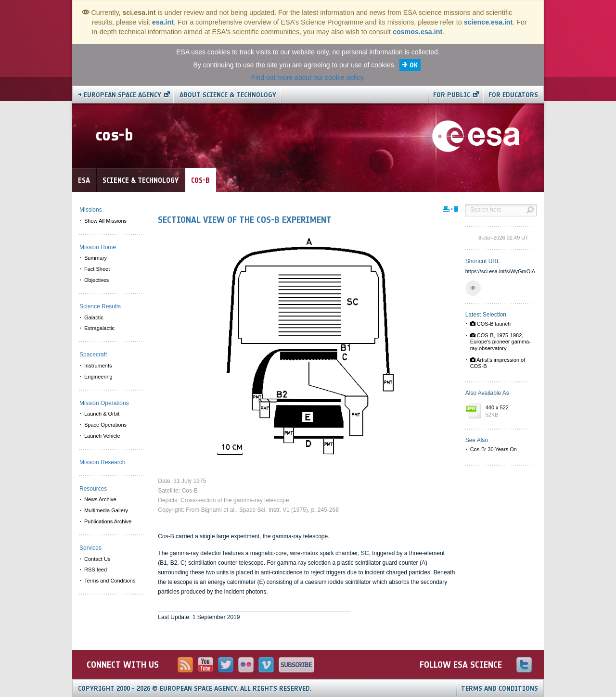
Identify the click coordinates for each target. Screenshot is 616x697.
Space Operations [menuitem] (105, 425)
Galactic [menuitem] (94, 317)
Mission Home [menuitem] (98, 247)
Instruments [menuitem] (98, 366)
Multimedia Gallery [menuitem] (106, 510)
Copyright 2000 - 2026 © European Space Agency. (195, 689)
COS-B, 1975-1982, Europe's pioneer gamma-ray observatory (500, 342)
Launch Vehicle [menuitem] (102, 436)
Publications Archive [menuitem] (108, 521)
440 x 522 (509, 412)
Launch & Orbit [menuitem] (102, 414)
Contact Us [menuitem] (97, 559)
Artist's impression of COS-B (498, 363)
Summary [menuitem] (96, 258)
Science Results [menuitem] (100, 306)
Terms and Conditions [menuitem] (110, 581)
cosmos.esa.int (417, 32)
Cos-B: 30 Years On (494, 449)
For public (452, 95)
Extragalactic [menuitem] (99, 328)
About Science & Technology (228, 95)
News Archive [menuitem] (100, 499)
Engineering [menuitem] (98, 377)
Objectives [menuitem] (96, 280)
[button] (473, 288)
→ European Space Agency (120, 95)
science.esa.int (488, 22)
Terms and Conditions (500, 689)
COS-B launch (490, 324)
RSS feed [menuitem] (96, 570)
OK (414, 65)
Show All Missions (105, 221)
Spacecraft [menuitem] (93, 355)
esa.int (163, 22)
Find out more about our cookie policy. (308, 77)
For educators (513, 95)
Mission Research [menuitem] (102, 462)
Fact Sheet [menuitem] (97, 269)
